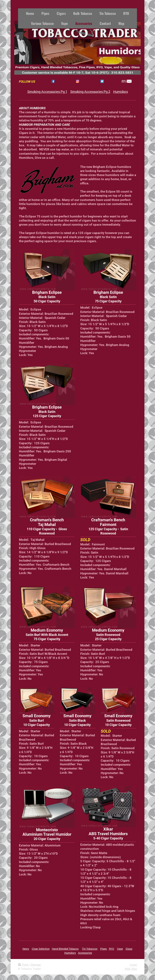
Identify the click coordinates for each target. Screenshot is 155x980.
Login (133, 965)
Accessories (85, 953)
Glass (129, 949)
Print (24, 965)
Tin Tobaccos (90, 949)
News (26, 949)
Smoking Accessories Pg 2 (90, 92)
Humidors (121, 92)
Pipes (104, 949)
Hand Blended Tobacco (65, 949)
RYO (112, 949)
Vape (120, 949)
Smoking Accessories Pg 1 (47, 92)
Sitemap (36, 965)
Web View (131, 969)
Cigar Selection (41, 949)
